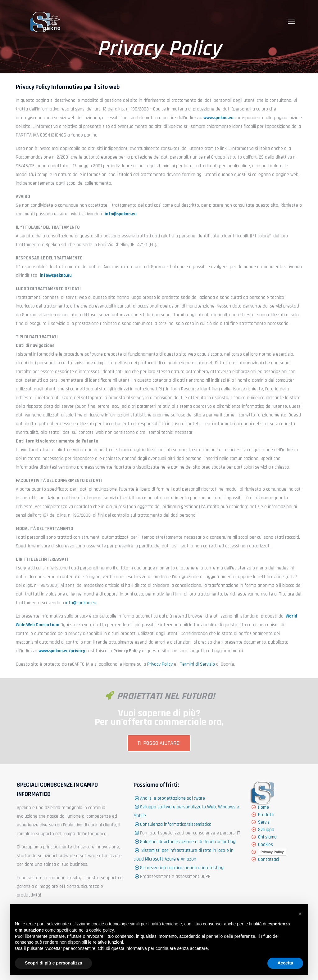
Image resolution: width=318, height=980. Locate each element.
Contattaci (268, 859)
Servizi (264, 822)
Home (263, 807)
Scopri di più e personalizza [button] (53, 963)
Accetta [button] (285, 963)
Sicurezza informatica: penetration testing (182, 868)
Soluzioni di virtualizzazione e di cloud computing (188, 842)
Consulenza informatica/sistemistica (176, 824)
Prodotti (266, 815)
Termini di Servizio (197, 664)
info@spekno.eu (81, 603)
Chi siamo (267, 837)
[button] (300, 914)
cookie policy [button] (101, 930)
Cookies (266, 845)
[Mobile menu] (291, 22)
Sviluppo (266, 830)
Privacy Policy (160, 664)
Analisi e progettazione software (173, 798)
